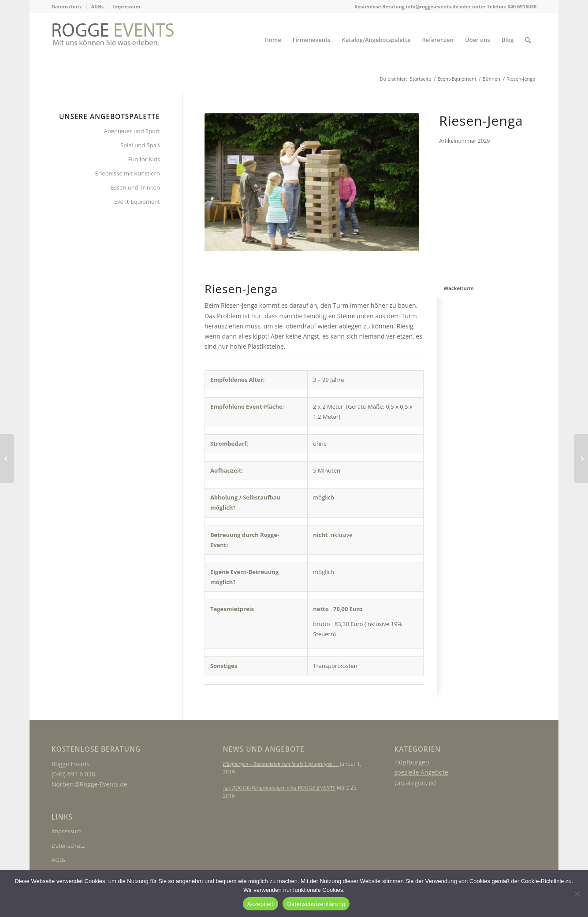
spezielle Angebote (421, 772)
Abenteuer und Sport (132, 131)
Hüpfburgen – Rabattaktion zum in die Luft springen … (281, 764)
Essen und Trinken (136, 187)
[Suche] (528, 40)
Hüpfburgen (411, 762)
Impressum (127, 6)
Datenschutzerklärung (316, 904)
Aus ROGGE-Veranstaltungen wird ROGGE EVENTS (279, 788)
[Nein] (577, 894)
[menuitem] (69, 7)
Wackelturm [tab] (459, 288)
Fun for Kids (144, 159)
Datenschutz (67, 6)
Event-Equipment (137, 201)
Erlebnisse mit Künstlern (128, 173)
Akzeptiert (261, 904)
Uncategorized (415, 783)
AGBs (97, 6)
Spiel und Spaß (140, 145)
